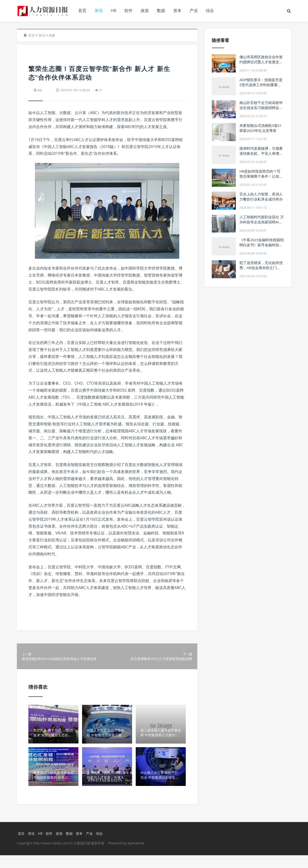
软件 (128, 10)
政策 (145, 10)
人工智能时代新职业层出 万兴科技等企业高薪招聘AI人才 (262, 222)
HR (113, 10)
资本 (177, 10)
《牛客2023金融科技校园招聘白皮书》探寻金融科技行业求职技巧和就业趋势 (262, 245)
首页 (82, 10)
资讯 (99, 10)
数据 (161, 10)
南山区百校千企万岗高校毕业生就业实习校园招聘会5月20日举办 (261, 108)
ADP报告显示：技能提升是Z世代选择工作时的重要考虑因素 (261, 85)
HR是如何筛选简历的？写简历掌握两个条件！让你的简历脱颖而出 (261, 176)
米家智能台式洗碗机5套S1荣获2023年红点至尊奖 (260, 128)
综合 (210, 10)
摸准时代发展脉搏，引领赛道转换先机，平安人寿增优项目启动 (261, 153)
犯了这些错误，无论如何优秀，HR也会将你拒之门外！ (261, 268)
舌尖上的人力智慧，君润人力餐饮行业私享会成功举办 (261, 197)
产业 (194, 10)
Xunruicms (136, 856)
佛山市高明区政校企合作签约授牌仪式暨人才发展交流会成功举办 (261, 62)
